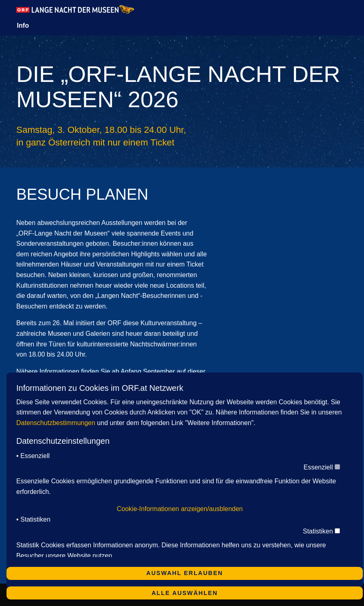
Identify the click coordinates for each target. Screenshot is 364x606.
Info (23, 25)
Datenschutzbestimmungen (56, 423)
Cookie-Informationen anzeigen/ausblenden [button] (180, 509)
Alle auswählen (185, 593)
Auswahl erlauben (184, 573)
